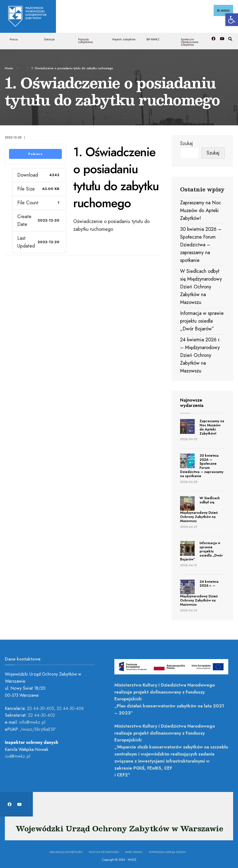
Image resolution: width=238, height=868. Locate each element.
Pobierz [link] (35, 152)
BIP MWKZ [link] (153, 38)
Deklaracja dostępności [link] (66, 851)
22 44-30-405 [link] (41, 707)
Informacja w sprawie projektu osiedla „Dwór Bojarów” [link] (202, 320)
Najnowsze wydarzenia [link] (192, 401)
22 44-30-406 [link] (70, 707)
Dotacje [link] (49, 38)
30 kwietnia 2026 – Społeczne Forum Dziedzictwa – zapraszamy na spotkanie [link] (201, 243)
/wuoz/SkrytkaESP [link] (38, 728)
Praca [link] (14, 38)
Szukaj (187, 142)
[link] (232, 20)
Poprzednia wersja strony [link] (168, 851)
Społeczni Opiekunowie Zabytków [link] (190, 41)
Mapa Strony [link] (134, 851)
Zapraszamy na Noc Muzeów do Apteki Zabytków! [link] (201, 209)
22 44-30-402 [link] (41, 714)
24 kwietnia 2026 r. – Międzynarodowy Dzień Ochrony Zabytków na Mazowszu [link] (200, 354)
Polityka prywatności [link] (104, 851)
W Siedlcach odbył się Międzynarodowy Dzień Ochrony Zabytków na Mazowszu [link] (201, 285)
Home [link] (9, 67)
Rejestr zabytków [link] (124, 38)
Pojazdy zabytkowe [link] (85, 39)
